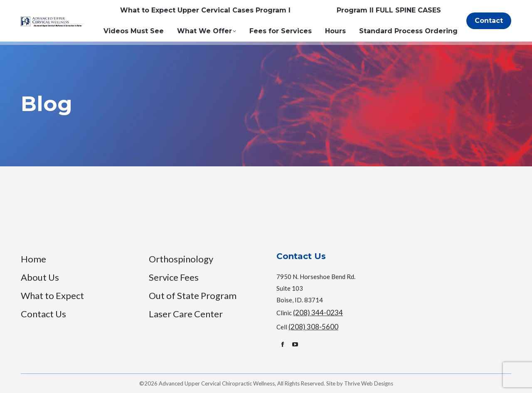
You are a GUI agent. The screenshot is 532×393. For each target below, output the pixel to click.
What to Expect (52, 295)
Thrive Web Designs (369, 383)
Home (33, 259)
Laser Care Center (186, 314)
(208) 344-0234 (318, 313)
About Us (40, 277)
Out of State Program (193, 295)
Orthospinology (181, 259)
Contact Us (43, 314)
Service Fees (174, 277)
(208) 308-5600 (313, 327)
